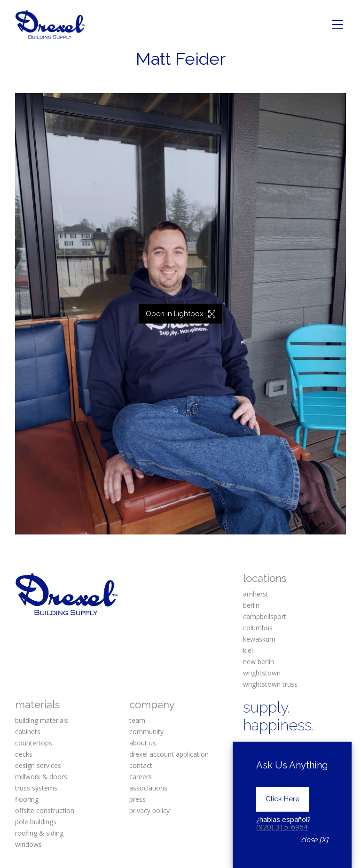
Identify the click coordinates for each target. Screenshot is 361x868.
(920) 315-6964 (282, 839)
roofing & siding (39, 833)
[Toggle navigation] (338, 24)
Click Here (283, 812)
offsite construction (45, 810)
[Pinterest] (324, 750)
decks (24, 754)
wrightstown (262, 673)
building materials (42, 720)
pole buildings (36, 822)
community (146, 732)
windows (28, 844)
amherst (256, 594)
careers (141, 777)
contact (141, 765)
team (137, 720)
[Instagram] (288, 750)
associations (148, 788)
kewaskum (259, 639)
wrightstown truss (270, 684)
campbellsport (265, 616)
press (137, 799)
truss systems (36, 788)
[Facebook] (251, 750)
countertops (34, 743)
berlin (251, 605)
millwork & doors (41, 777)
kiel (248, 650)
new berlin (259, 662)
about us (143, 743)
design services (38, 765)
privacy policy (149, 810)
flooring (27, 799)
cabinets (28, 732)
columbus (258, 628)
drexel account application (169, 754)
